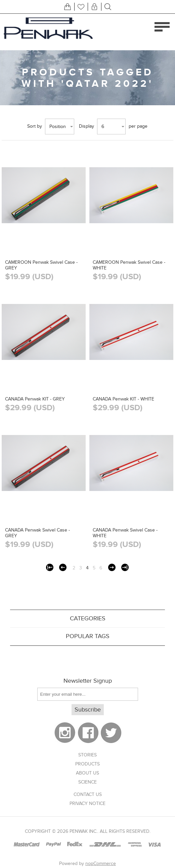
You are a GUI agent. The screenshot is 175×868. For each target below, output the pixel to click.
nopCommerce (101, 863)
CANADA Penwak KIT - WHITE (123, 399)
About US (87, 773)
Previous (63, 567)
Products (87, 764)
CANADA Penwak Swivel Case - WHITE (125, 533)
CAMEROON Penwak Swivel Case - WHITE (129, 265)
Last (125, 567)
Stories (87, 755)
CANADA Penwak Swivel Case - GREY (37, 533)
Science (87, 782)
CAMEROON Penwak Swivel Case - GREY (41, 265)
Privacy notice (87, 803)
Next (112, 567)
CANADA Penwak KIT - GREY (35, 399)
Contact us (88, 794)
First (50, 567)
